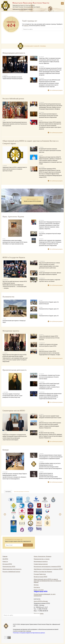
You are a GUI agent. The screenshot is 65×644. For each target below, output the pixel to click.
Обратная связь (39, 613)
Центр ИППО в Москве (41, 601)
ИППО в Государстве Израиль (43, 572)
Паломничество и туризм (42, 559)
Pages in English (39, 590)
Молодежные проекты (41, 561)
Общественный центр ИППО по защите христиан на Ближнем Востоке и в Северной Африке (47, 581)
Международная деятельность (12, 569)
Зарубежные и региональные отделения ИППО (48, 569)
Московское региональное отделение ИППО (47, 566)
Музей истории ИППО (40, 577)
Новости (5, 561)
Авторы (36, 585)
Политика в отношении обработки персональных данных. (29, 633)
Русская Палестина (40, 574)
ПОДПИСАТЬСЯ (28, 545)
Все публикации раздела (56, 90)
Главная (5, 556)
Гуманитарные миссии (41, 564)
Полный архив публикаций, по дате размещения (45, 595)
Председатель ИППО (9, 566)
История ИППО (7, 564)
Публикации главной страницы (35, 46)
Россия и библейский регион (11, 572)
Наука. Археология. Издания (43, 556)
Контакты (37, 587)
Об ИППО (5, 559)
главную (26, 26)
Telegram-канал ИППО (41, 591)
